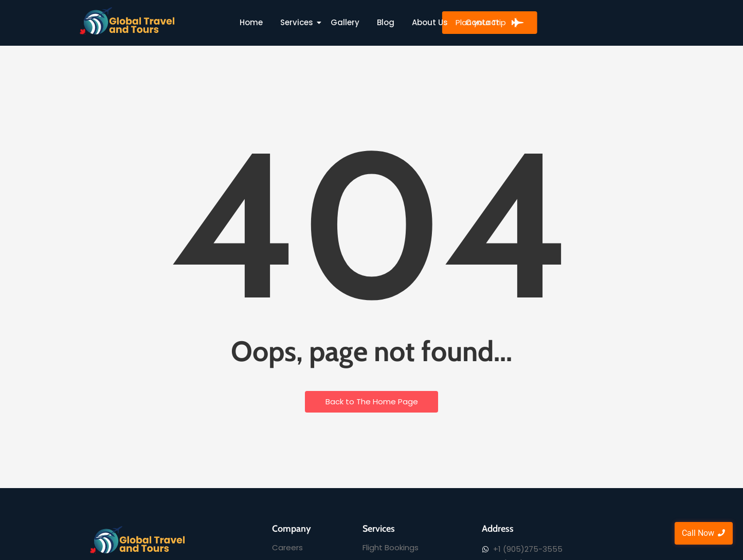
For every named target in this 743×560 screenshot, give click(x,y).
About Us (430, 22)
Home (251, 22)
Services (298, 22)
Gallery (345, 22)
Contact (482, 22)
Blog (386, 22)
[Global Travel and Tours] (128, 21)
